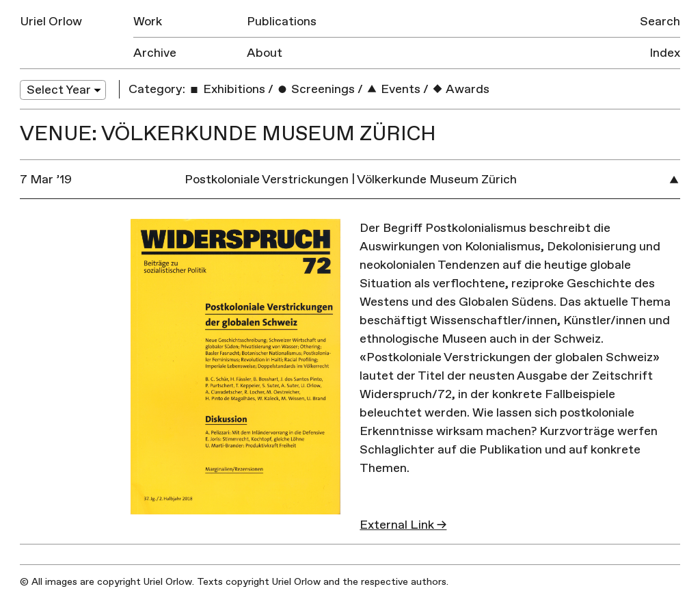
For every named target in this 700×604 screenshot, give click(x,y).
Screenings (315, 89)
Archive (155, 53)
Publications (282, 22)
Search (660, 22)
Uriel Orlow (51, 22)
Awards (460, 89)
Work (148, 22)
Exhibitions (227, 89)
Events (393, 89)
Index (665, 53)
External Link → (403, 525)
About (265, 53)
